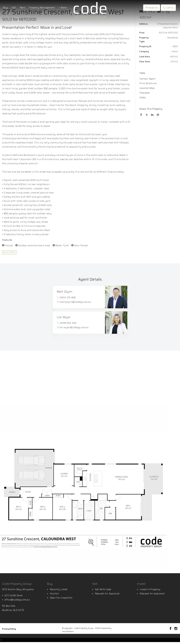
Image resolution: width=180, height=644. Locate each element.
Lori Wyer (64, 317)
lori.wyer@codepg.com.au (74, 327)
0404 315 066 (68, 297)
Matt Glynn (65, 292)
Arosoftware (68, 631)
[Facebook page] (171, 629)
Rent (23, 8)
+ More (63, 8)
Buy (5, 8)
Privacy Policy (9, 629)
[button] (158, 83)
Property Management (42, 8)
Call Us (168, 8)
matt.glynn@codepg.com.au (75, 302)
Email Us (152, 8)
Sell (14, 8)
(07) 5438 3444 (14, 595)
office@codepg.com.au (17, 600)
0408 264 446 (68, 323)
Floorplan (145, 93)
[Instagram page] (176, 629)
